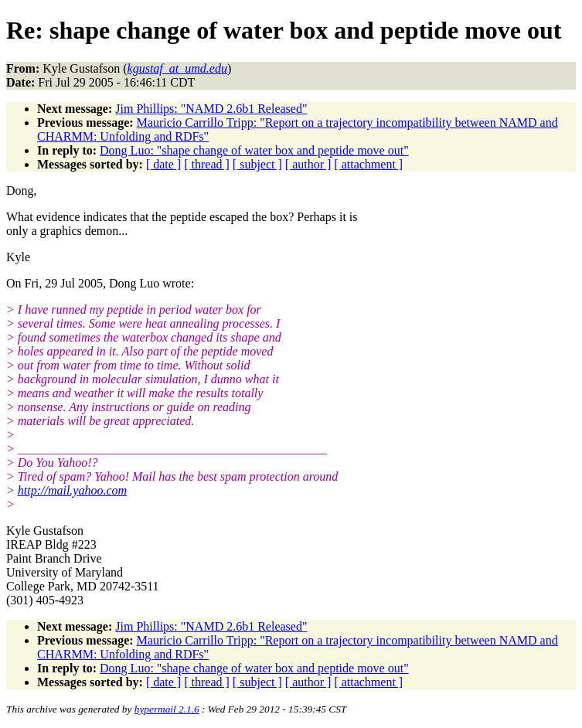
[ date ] (163, 164)
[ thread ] (207, 164)
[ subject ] (257, 164)
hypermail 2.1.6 (167, 709)
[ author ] (308, 164)
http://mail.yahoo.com (72, 490)
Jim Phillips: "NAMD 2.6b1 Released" (211, 109)
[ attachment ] (368, 164)
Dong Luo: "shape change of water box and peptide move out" (254, 150)
